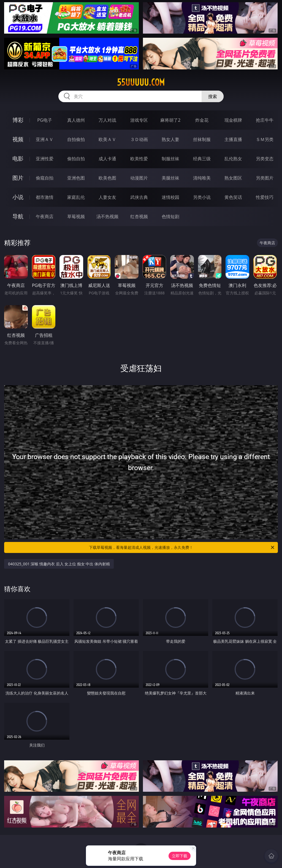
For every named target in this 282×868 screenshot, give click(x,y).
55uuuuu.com (141, 82)
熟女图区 (233, 178)
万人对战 (107, 120)
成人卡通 (107, 159)
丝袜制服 (202, 139)
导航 (18, 216)
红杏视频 (139, 216)
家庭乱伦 (76, 197)
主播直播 (233, 139)
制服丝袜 (170, 159)
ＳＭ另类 (265, 139)
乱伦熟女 (233, 159)
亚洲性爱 (45, 159)
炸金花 (202, 120)
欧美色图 (107, 178)
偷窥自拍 (45, 178)
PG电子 (44, 120)
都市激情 (45, 197)
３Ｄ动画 (139, 139)
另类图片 (265, 178)
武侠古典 (139, 197)
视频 (18, 139)
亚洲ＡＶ (45, 139)
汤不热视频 (107, 216)
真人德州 (76, 120)
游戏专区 (139, 120)
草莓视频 (76, 216)
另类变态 (265, 159)
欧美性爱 (139, 159)
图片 (18, 178)
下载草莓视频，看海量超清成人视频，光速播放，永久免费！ (182, 547)
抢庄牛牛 (265, 120)
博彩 (18, 120)
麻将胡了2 (170, 120)
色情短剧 (170, 216)
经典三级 (202, 159)
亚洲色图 (76, 178)
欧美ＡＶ (107, 139)
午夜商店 (45, 216)
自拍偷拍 (76, 139)
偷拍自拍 (76, 159)
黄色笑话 (233, 197)
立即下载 (180, 856)
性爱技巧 (265, 197)
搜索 (213, 96)
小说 (18, 197)
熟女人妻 (170, 139)
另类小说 (202, 197)
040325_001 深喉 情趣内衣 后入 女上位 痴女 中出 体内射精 (59, 564)
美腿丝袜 (170, 178)
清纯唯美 (202, 178)
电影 (18, 158)
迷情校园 (170, 197)
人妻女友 (107, 197)
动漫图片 (139, 178)
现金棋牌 (233, 120)
